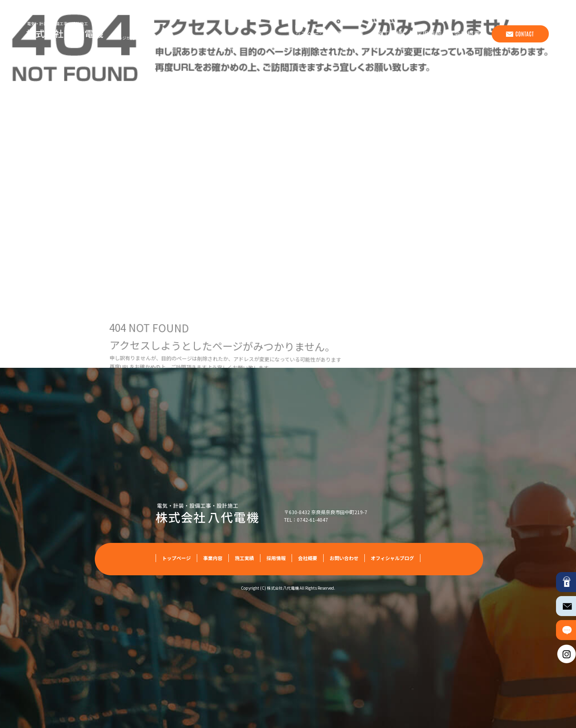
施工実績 (390, 34)
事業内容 (350, 34)
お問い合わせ (520, 34)
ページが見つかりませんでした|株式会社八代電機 (159, 38)
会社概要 (470, 34)
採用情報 (430, 34)
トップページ (306, 34)
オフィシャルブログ (392, 558)
